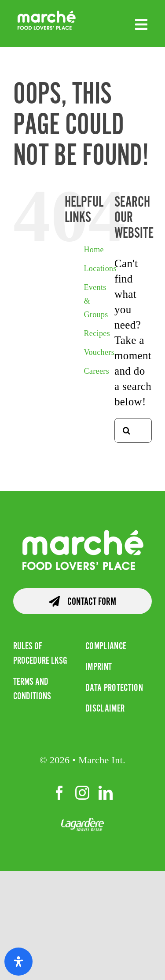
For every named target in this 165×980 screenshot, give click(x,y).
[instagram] (82, 793)
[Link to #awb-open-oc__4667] (141, 25)
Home (94, 250)
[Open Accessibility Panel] (18, 962)
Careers (96, 371)
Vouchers (99, 352)
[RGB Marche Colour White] (46, 14)
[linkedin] (106, 793)
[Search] (127, 430)
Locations (100, 268)
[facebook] (59, 793)
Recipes (97, 333)
